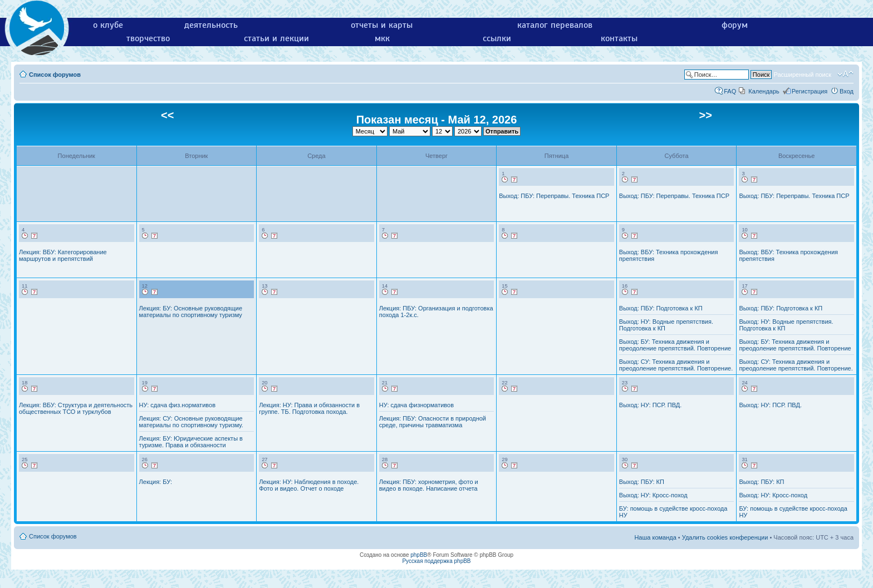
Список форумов (55, 75)
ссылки (497, 38)
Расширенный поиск (802, 75)
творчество (148, 38)
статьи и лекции (276, 38)
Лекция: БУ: (156, 482)
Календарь (764, 91)
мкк (382, 38)
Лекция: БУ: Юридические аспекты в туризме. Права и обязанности (191, 442)
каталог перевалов (555, 25)
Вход (847, 91)
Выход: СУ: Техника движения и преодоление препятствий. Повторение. (676, 365)
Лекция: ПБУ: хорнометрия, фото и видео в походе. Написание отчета (429, 485)
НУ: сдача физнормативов (416, 405)
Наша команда (655, 537)
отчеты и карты (382, 25)
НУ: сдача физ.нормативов (177, 405)
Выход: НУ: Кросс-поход (653, 495)
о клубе (108, 25)
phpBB (419, 555)
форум (735, 25)
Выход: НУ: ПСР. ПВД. (651, 405)
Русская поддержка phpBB (436, 561)
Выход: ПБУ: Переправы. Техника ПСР (554, 196)
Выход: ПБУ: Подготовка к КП (661, 308)
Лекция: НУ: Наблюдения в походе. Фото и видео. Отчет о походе (309, 485)
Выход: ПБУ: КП (642, 482)
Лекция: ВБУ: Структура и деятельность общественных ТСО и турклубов (76, 408)
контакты (619, 38)
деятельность (211, 25)
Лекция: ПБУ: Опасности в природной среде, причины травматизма (433, 422)
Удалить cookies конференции (725, 537)
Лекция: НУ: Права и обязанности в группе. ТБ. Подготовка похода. (309, 408)
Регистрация (810, 91)
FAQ (730, 91)
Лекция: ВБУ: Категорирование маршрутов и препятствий (63, 255)
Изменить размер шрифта (845, 74)
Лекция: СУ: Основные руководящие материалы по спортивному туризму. (191, 422)
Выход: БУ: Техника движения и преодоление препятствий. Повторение (675, 345)
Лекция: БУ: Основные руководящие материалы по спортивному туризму (191, 312)
